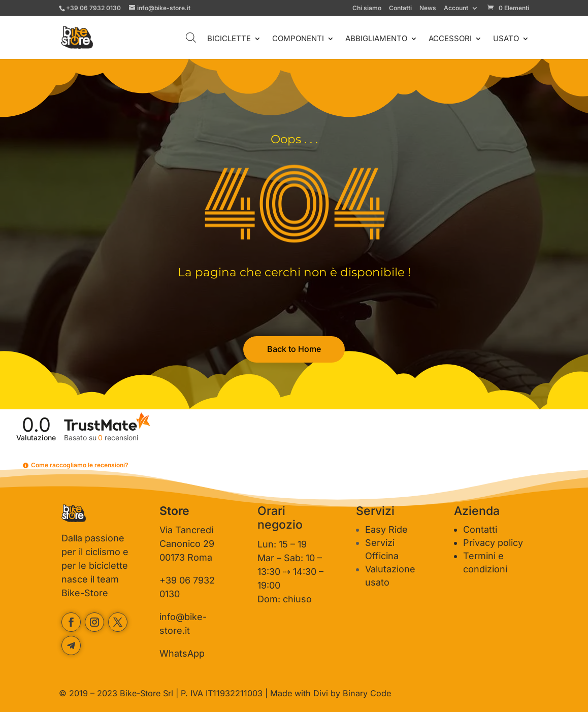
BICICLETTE (229, 39)
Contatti (400, 8)
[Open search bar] (191, 37)
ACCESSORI (450, 39)
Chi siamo (367, 8)
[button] (26, 465)
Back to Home (294, 349)
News (428, 8)
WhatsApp (182, 653)
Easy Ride (386, 529)
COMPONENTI (298, 39)
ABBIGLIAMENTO (376, 39)
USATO (506, 39)
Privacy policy (493, 543)
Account (456, 8)
